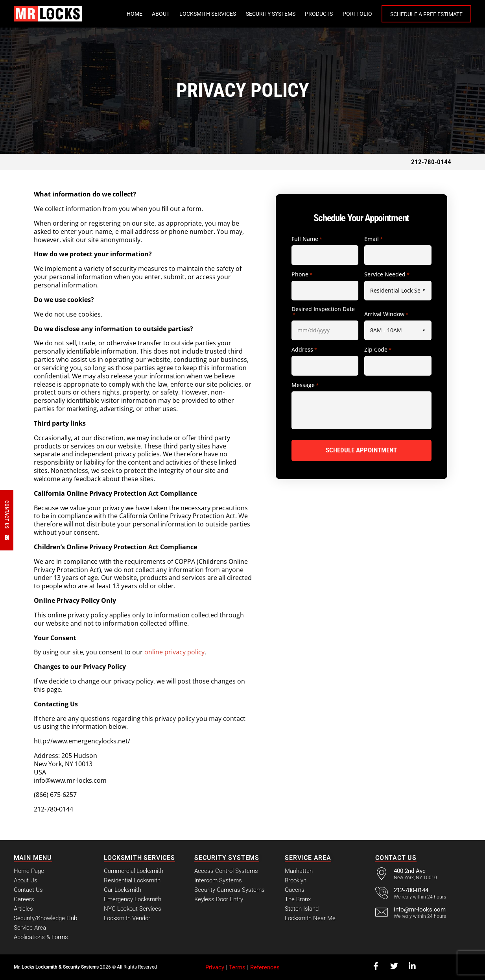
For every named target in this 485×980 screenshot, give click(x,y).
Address (304, 350)
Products (319, 14)
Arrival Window (386, 315)
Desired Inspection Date (323, 312)
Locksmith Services (208, 14)
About (161, 14)
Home (135, 14)
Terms (237, 967)
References (265, 967)
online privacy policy (174, 652)
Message (305, 385)
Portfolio (357, 14)
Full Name (307, 239)
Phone (302, 275)
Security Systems (271, 14)
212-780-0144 (431, 162)
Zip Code (378, 350)
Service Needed (387, 275)
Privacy (215, 967)
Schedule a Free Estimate (426, 14)
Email (373, 239)
